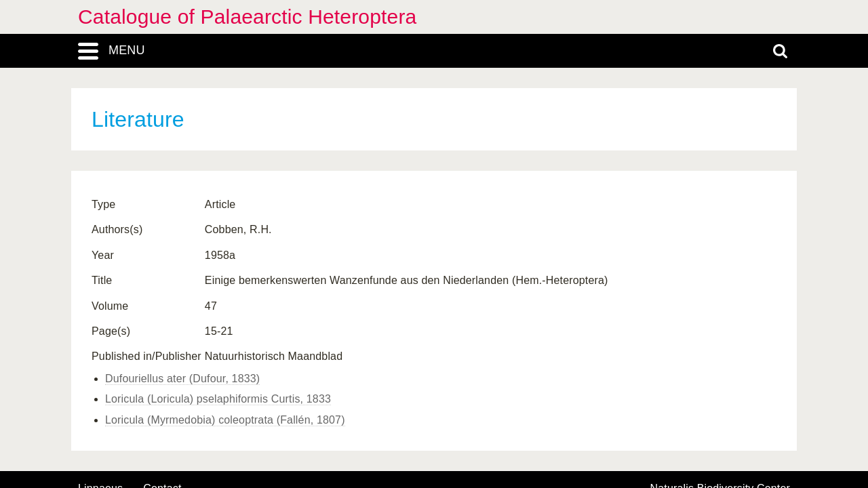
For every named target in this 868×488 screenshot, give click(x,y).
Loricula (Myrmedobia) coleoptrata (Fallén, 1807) (225, 420)
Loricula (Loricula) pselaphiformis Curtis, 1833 (218, 399)
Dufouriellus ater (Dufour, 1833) (182, 379)
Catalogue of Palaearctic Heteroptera (247, 17)
